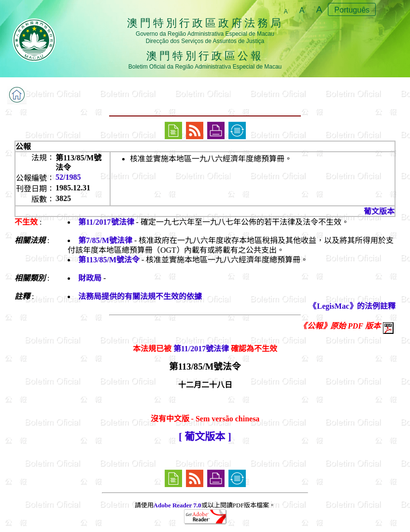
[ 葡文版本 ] (205, 437)
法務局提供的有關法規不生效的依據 (140, 296)
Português (352, 10)
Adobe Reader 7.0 (177, 505)
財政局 (90, 278)
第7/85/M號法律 (105, 240)
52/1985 (68, 177)
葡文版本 (379, 211)
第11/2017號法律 (106, 222)
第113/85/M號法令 (109, 260)
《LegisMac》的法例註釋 (352, 306)
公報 (23, 147)
